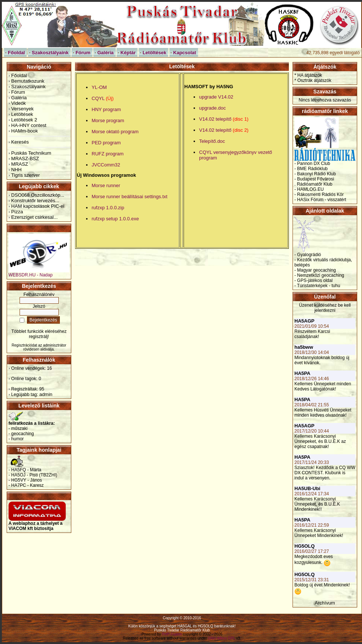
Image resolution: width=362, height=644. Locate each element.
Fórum (18, 92)
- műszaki (18, 428)
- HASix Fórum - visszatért (320, 200)
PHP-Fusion (172, 634)
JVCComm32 (106, 165)
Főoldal (19, 75)
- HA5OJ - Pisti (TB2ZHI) (33, 475)
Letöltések (22, 114)
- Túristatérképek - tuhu (317, 286)
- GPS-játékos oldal (313, 280)
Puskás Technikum (31, 153)
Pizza (17, 212)
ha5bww (304, 347)
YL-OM (99, 87)
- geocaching (21, 434)
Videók (18, 103)
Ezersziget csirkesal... (34, 217)
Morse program (108, 120)
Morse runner (106, 185)
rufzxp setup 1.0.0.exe (115, 219)
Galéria (19, 98)
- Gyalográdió (308, 255)
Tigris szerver (25, 175)
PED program (106, 143)
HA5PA (302, 373)
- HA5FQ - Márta (25, 470)
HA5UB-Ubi (307, 488)
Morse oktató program (115, 132)
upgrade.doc (212, 108)
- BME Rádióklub (311, 169)
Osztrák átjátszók (314, 80)
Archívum (325, 603)
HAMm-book (24, 131)
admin (46, 394)
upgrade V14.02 (216, 97)
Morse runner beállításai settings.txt (129, 197)
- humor (16, 439)
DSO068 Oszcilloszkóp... (38, 195)
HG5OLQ (305, 546)
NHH (16, 170)
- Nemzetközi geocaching (319, 275)
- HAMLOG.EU (309, 189)
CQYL (103, 98)
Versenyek (22, 109)
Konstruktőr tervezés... (35, 201)
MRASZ (20, 164)
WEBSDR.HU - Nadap (39, 273)
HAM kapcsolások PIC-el (38, 206)
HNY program (106, 109)
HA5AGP (304, 321)
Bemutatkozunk (28, 81)
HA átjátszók (310, 75)
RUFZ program (108, 154)
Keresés (20, 142)
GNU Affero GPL (221, 638)
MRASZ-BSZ (25, 159)
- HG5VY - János (25, 480)
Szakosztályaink (28, 87)
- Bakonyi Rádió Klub (315, 174)
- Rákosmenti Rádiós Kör (319, 194)
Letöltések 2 (24, 120)
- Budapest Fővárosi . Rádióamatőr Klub (314, 182)
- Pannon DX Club (312, 163)
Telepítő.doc (212, 141)
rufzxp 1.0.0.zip (108, 208)
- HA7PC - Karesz (26, 485)
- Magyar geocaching (315, 270)
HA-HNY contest (29, 125)
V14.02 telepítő (224, 119)
